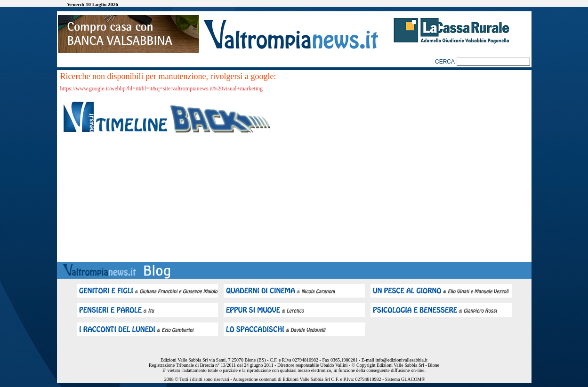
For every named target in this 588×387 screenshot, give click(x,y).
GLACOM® (413, 379)
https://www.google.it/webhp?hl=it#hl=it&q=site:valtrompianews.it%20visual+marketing (162, 89)
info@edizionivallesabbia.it (401, 360)
